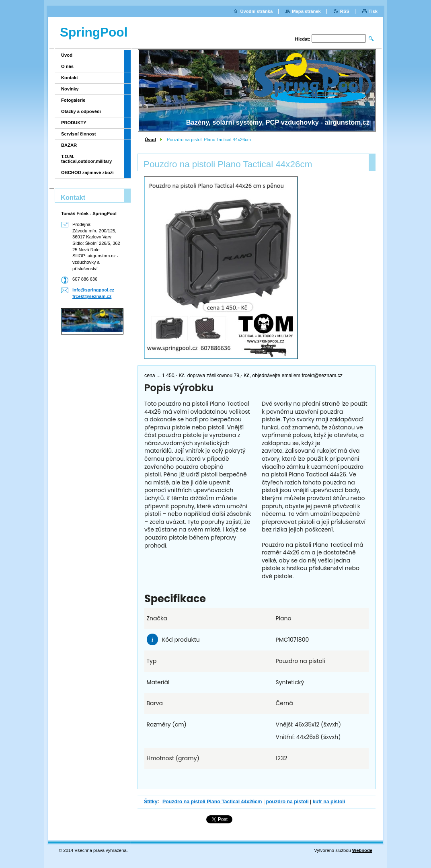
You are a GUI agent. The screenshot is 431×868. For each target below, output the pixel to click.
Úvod (150, 140)
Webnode (362, 850)
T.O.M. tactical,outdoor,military (86, 159)
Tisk (373, 11)
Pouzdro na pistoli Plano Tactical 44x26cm (212, 802)
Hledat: (303, 39)
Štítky (151, 802)
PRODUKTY (74, 123)
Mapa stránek (306, 11)
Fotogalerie (73, 100)
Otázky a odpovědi (81, 111)
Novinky (70, 89)
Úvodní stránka (256, 11)
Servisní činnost (78, 134)
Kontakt (70, 78)
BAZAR (69, 145)
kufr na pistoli (329, 802)
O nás (67, 66)
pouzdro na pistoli (287, 802)
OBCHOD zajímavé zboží (87, 172)
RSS (345, 11)
